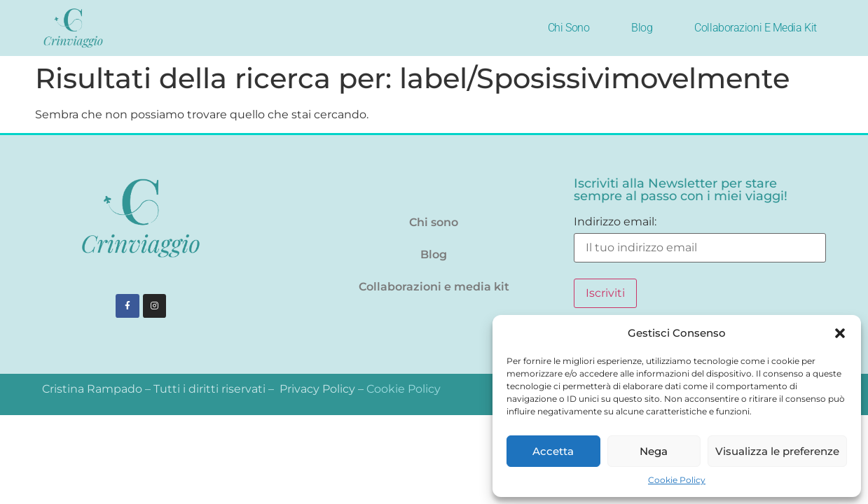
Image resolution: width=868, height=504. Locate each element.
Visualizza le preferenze (777, 451)
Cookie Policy (677, 480)
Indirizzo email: (700, 239)
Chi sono (569, 28)
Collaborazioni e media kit (755, 28)
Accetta (553, 451)
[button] (840, 333)
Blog (642, 28)
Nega (654, 451)
